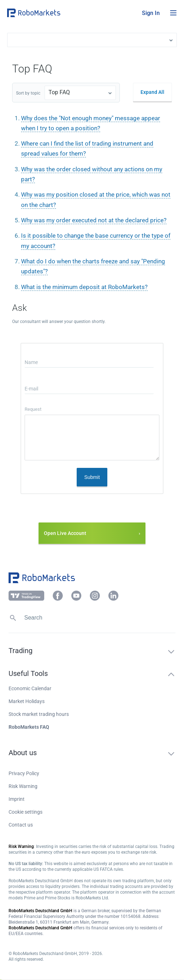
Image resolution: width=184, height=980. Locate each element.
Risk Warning (23, 786)
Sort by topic (28, 93)
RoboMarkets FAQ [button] (29, 727)
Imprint (17, 799)
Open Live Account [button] (65, 533)
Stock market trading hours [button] (39, 714)
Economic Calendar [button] (30, 688)
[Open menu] (173, 13)
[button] (50, 13)
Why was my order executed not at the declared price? (94, 220)
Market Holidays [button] (27, 701)
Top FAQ (59, 92)
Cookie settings (25, 812)
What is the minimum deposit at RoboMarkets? (84, 287)
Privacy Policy (24, 773)
